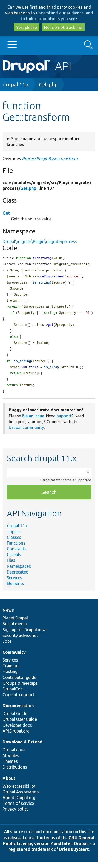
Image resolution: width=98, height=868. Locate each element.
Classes (14, 543)
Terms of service (18, 809)
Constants (17, 555)
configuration (51, 278)
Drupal (81, 849)
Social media (15, 630)
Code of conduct (19, 701)
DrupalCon (13, 695)
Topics (13, 538)
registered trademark (31, 855)
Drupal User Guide (20, 725)
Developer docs (17, 731)
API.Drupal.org (16, 737)
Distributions (15, 773)
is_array (51, 372)
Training (10, 672)
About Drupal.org (19, 804)
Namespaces (19, 572)
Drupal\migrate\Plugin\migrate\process (40, 241)
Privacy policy (16, 815)
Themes (10, 767)
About (9, 784)
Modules (11, 761)
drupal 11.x (16, 84)
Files (11, 566)
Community (14, 658)
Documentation (18, 712)
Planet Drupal (15, 624)
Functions (16, 549)
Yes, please (27, 27)
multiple (31, 372)
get (51, 328)
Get (6, 213)
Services (15, 584)
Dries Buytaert (74, 855)
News (8, 616)
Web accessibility (19, 792)
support (64, 422)
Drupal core (14, 756)
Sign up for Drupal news (25, 636)
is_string (41, 284)
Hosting (10, 677)
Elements (15, 589)
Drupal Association (21, 798)
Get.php (48, 84)
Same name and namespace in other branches (43, 141)
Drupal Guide (15, 719)
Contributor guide (19, 683)
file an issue (33, 422)
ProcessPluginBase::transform (50, 158)
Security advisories (21, 641)
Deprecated (18, 578)
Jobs (7, 647)
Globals (14, 560)
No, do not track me (63, 27)
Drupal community (26, 433)
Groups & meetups (20, 689)
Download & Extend (22, 748)
